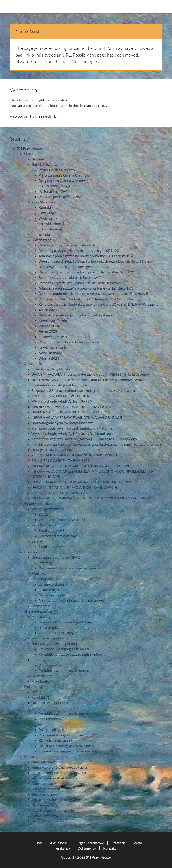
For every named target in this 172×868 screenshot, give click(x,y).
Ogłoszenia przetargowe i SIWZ (56, 557)
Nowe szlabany (50, 353)
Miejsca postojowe (53, 595)
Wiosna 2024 (49, 326)
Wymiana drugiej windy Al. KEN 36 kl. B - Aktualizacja (72, 433)
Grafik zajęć (47, 213)
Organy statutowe (38, 503)
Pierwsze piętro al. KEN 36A (60, 197)
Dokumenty (33, 686)
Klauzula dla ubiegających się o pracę (67, 746)
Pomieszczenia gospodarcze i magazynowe (71, 600)
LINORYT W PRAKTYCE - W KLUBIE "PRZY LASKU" (72, 407)
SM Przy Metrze (29, 148)
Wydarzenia (48, 218)
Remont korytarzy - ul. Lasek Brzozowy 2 (70, 277)
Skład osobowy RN (53, 530)
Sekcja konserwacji (46, 789)
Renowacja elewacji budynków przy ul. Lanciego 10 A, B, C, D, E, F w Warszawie (98, 304)
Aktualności (55, 224)
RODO (37, 724)
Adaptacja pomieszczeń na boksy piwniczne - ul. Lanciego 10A (86, 256)
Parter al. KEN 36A (53, 191)
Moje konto (40, 681)
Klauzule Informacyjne (56, 740)
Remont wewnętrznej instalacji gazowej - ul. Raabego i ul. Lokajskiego (84, 439)
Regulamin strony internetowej (62, 735)
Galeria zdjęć (56, 229)
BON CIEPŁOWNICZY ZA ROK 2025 (60, 460)
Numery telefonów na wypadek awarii (68, 622)
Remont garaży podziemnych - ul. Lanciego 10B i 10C (79, 250)
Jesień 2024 (48, 310)
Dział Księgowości (45, 805)
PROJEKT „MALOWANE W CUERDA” (61, 396)
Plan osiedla (41, 234)
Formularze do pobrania (50, 638)
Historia (38, 159)
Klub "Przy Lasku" (45, 202)
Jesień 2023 (48, 331)
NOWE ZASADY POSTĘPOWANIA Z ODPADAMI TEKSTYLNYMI (83, 482)
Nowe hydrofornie (53, 320)
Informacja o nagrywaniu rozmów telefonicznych (76, 751)
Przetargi (31, 552)
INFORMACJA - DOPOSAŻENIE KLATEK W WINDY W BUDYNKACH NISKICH (93, 498)
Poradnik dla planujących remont (64, 670)
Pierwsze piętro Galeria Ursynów (64, 175)
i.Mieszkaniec (49, 627)
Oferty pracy (41, 606)
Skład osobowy (50, 546)
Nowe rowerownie (53, 347)
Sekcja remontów (45, 794)
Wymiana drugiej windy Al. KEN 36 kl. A (62, 401)
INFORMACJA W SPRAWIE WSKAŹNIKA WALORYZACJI (77, 417)
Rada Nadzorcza (44, 525)
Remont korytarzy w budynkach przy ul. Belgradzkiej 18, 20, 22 (86, 272)
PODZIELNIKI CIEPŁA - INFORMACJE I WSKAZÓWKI (74, 455)
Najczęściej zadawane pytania (54, 643)
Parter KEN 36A (58, 186)
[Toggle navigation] (160, 7)
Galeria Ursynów (44, 164)
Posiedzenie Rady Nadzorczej (54, 369)
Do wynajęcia (42, 579)
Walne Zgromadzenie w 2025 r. (62, 520)
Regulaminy (40, 697)
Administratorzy (44, 783)
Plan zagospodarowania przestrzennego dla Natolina (72, 428)
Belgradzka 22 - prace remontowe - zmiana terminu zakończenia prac (84, 390)
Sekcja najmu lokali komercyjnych (57, 799)
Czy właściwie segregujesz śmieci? (64, 649)
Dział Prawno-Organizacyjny (54, 810)
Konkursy (39, 573)
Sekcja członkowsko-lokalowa (54, 778)
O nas (29, 154)
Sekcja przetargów (45, 816)
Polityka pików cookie (55, 730)
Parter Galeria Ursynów (57, 170)
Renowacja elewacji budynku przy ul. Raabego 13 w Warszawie (86, 299)
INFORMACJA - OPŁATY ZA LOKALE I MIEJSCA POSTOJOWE (81, 466)
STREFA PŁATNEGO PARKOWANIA (60, 493)
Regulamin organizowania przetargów (68, 568)
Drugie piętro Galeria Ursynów (62, 180)
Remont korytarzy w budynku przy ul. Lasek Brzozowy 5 (81, 283)
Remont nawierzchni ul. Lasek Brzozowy (69, 342)
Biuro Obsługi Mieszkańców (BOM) (59, 773)
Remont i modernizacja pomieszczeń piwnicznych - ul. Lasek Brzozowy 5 (93, 293)
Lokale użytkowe (51, 584)
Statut (43, 514)
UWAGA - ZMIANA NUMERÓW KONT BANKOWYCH (74, 487)
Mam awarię (41, 616)
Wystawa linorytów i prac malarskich (67, 245)
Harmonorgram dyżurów (58, 536)
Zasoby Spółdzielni (53, 337)
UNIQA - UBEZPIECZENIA (52, 450)
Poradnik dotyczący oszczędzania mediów (71, 654)
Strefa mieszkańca (38, 611)
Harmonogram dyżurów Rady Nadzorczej (63, 423)
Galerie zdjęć (41, 240)
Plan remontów (50, 665)
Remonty (38, 660)
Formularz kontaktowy (56, 633)
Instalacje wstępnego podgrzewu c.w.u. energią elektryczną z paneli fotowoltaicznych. (96, 444)
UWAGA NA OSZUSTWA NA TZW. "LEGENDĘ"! (69, 412)
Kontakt (45, 207)
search (46, 116)
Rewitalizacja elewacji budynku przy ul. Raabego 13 (77, 315)
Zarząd (37, 541)
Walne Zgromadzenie (48, 509)
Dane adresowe (43, 762)
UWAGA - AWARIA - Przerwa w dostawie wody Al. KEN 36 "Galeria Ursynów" (91, 374)
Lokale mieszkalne (52, 590)
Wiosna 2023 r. (50, 358)
